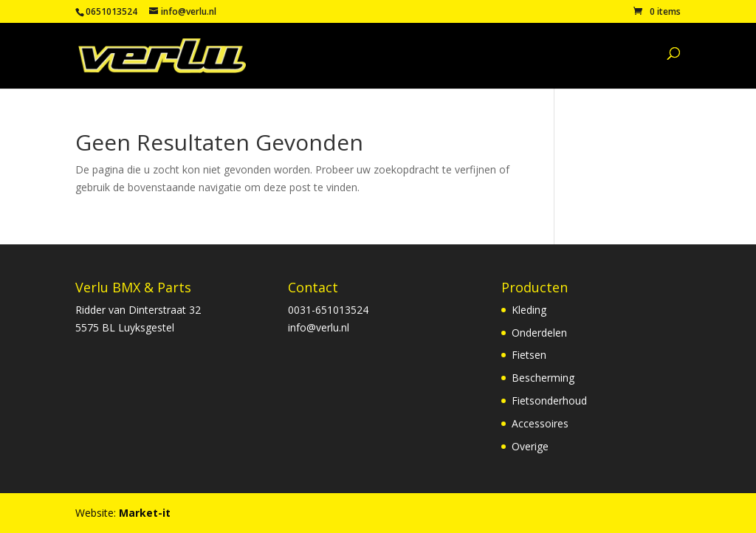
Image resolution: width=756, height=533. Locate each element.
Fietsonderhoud (549, 400)
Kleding (529, 310)
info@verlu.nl (319, 327)
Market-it (145, 513)
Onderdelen (539, 333)
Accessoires (540, 423)
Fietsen (529, 355)
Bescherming (543, 378)
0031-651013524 (328, 310)
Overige (530, 446)
